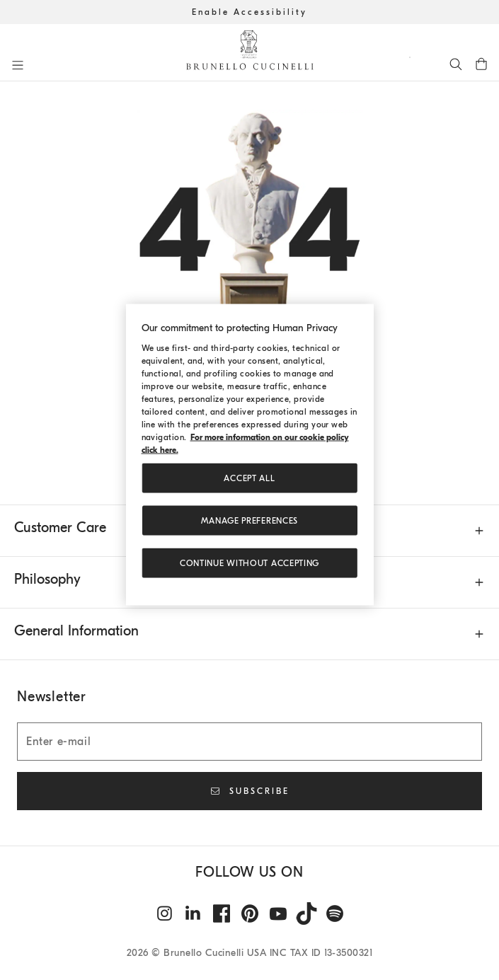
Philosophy (47, 579)
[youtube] (278, 913)
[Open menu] (18, 65)
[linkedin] (193, 913)
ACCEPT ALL (249, 478)
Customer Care (60, 528)
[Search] (456, 64)
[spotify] (335, 913)
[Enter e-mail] (249, 742)
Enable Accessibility (249, 12)
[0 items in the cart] (481, 64)
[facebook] (222, 913)
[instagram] (165, 913)
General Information (76, 631)
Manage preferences (249, 521)
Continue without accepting (249, 563)
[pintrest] (250, 913)
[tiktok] (306, 913)
